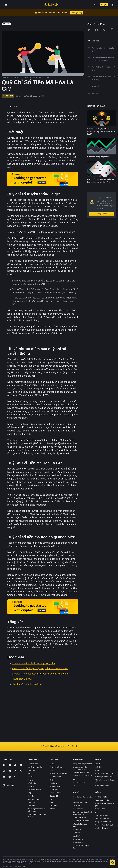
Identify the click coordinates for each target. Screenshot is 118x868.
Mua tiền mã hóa (56, 767)
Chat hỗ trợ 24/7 (101, 797)
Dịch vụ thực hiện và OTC (105, 773)
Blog (29, 793)
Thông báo (31, 770)
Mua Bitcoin (77, 830)
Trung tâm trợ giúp (102, 800)
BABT (52, 802)
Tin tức (30, 773)
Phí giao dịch (100, 809)
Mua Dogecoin (78, 839)
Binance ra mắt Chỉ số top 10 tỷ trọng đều (33, 663)
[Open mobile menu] (112, 5)
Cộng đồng (31, 796)
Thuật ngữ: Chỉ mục (22, 679)
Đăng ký (104, 5)
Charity (53, 809)
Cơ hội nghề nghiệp (35, 767)
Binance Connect (79, 782)
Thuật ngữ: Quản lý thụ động (27, 684)
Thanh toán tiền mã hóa (59, 773)
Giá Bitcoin (77, 806)
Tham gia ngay (77, 13)
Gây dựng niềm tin (34, 790)
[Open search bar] (95, 5)
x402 (74, 785)
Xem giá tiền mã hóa (80, 802)
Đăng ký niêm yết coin (81, 773)
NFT (52, 799)
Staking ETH (55, 796)
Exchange (54, 764)
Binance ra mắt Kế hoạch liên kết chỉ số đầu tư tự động (40, 674)
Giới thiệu (99, 767)
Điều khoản (32, 783)
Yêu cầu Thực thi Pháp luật (105, 825)
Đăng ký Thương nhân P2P (83, 764)
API (97, 812)
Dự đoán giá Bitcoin (80, 818)
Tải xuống (31, 806)
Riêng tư (30, 786)
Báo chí (30, 777)
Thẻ (52, 780)
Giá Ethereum (78, 809)
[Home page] (51, 5)
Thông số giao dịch (102, 819)
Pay (52, 770)
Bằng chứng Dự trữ (102, 785)
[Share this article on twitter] (89, 30)
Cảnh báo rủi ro (33, 799)
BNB (97, 770)
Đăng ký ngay (102, 214)
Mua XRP (76, 836)
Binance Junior (55, 777)
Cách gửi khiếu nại (102, 828)
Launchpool (54, 790)
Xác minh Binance (102, 815)
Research (54, 806)
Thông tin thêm (33, 764)
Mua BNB (76, 833)
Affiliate (98, 764)
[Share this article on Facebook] (96, 30)
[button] (112, 5)
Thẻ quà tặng (55, 786)
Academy (53, 783)
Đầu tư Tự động (56, 793)
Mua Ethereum (78, 842)
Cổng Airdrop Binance (103, 822)
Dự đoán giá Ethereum (81, 821)
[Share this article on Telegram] (104, 30)
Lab (74, 779)
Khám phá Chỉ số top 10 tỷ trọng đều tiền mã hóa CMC (40, 669)
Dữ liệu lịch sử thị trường (104, 777)
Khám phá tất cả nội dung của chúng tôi (59, 746)
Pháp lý (30, 780)
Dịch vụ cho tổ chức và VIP (83, 776)
